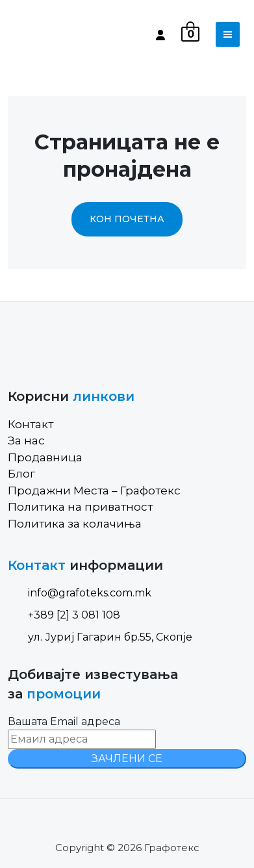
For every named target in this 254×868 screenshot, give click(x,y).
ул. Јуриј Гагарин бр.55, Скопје (100, 637)
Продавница (45, 457)
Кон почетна (127, 219)
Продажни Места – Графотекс (94, 491)
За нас (26, 440)
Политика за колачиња (75, 524)
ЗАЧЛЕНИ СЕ (127, 759)
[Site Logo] (63, 34)
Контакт (31, 424)
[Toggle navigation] (228, 34)
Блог (21, 474)
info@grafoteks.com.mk (80, 593)
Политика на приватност (80, 507)
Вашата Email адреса (64, 721)
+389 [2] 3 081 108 (64, 615)
